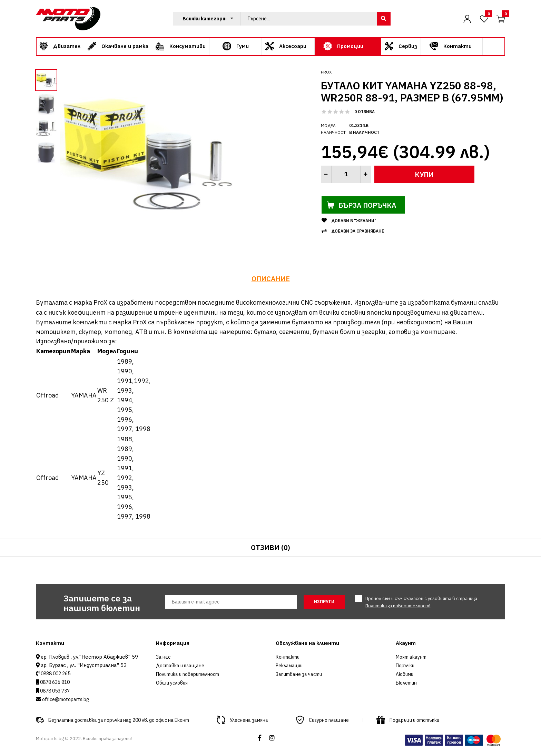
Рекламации (289, 666)
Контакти (288, 657)
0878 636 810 (54, 682)
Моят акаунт (411, 657)
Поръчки (405, 666)
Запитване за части (299, 674)
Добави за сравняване (358, 231)
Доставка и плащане (180, 666)
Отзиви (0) (270, 547)
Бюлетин (406, 683)
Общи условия (172, 683)
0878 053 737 (54, 691)
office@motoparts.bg (65, 699)
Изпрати (324, 602)
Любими (405, 674)
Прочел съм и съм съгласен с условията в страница (421, 602)
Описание (271, 279)
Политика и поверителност (188, 674)
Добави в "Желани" (354, 221)
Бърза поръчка (364, 205)
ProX (326, 72)
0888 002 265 (55, 674)
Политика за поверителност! (398, 606)
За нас (163, 657)
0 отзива (365, 112)
